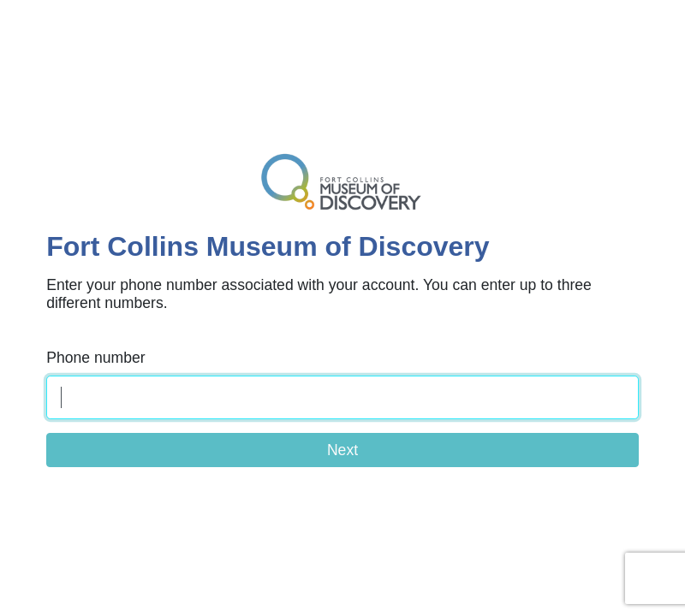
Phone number (95, 358)
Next (342, 450)
